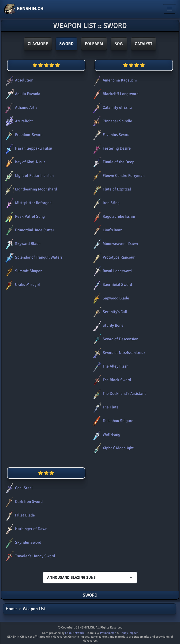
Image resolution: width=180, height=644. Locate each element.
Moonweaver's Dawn (114, 244)
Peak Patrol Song (24, 216)
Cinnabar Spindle (112, 121)
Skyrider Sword (22, 542)
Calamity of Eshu (111, 107)
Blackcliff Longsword (115, 94)
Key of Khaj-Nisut (24, 162)
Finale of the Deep (113, 162)
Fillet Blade (19, 515)
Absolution (18, 80)
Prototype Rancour (113, 257)
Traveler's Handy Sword (29, 556)
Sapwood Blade (110, 298)
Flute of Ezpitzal (111, 189)
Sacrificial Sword (111, 285)
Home (11, 609)
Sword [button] (66, 44)
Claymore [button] (38, 44)
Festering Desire (111, 148)
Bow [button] (119, 44)
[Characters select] (90, 578)
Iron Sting (105, 203)
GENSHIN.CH (24, 9)
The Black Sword (111, 380)
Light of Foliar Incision (28, 176)
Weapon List (34, 609)
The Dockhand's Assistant (118, 394)
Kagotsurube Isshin (113, 216)
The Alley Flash (110, 366)
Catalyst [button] (144, 44)
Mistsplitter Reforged (27, 203)
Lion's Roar (106, 230)
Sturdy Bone (107, 325)
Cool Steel (18, 488)
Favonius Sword (110, 135)
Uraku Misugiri (22, 285)
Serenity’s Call (109, 312)
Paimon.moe (108, 633)
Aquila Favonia (22, 94)
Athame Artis (20, 107)
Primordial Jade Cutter (29, 230)
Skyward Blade (22, 244)
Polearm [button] (94, 44)
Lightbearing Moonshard (30, 189)
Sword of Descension (115, 339)
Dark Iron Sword (23, 502)
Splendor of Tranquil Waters (33, 257)
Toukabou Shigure (112, 421)
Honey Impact (129, 633)
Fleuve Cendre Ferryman (118, 176)
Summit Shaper (22, 271)
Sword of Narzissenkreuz (118, 353)
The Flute (105, 407)
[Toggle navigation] (169, 9)
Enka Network (75, 633)
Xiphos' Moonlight (112, 448)
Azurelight (18, 121)
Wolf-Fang (106, 434)
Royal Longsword (111, 271)
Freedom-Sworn (23, 135)
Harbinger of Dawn (25, 529)
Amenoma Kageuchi (114, 80)
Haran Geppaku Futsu (28, 148)
